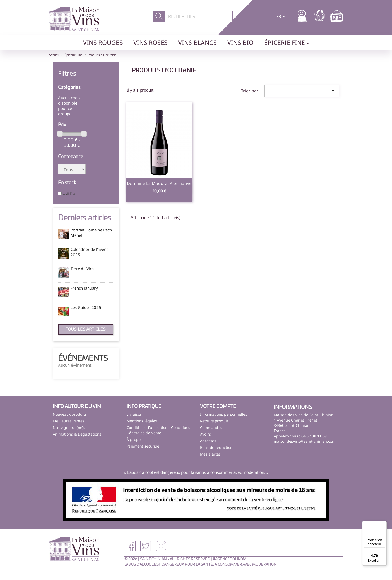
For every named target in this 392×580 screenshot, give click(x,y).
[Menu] (384, 524)
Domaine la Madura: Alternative (159, 183)
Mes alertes (210, 454)
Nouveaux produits (70, 414)
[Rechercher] (199, 16)
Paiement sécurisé (143, 446)
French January (84, 288)
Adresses (208, 441)
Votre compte (218, 407)
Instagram (161, 546)
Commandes (211, 428)
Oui (69, 193)
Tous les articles (86, 329)
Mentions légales (142, 421)
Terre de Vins (82, 269)
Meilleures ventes (69, 421)
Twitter (146, 546)
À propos (134, 439)
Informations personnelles (224, 414)
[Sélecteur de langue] (282, 17)
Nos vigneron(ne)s (69, 428)
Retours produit (214, 421)
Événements (83, 359)
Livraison (134, 414)
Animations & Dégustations (77, 434)
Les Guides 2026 (86, 307)
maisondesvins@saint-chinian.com (305, 441)
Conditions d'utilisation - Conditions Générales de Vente (158, 430)
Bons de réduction (216, 447)
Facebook (130, 546)
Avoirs (205, 434)
